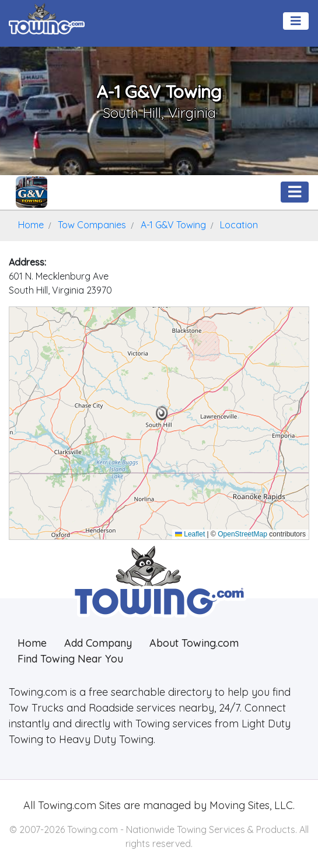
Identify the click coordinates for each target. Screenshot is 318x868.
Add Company (98, 643)
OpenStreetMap (242, 534)
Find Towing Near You (70, 659)
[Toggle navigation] (296, 21)
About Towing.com (194, 643)
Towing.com (66, 805)
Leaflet (190, 534)
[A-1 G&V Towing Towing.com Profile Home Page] (32, 192)
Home (32, 643)
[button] (162, 413)
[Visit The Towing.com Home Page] (47, 18)
